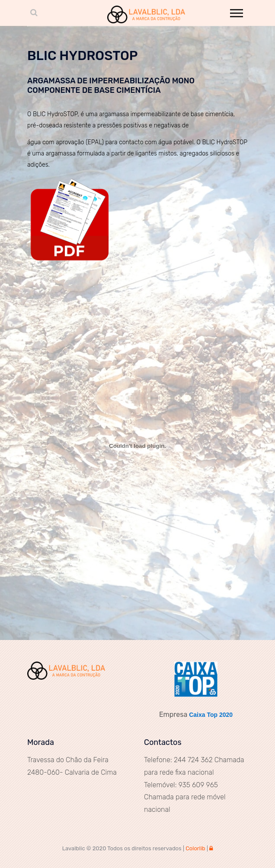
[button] (236, 11)
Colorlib (195, 848)
